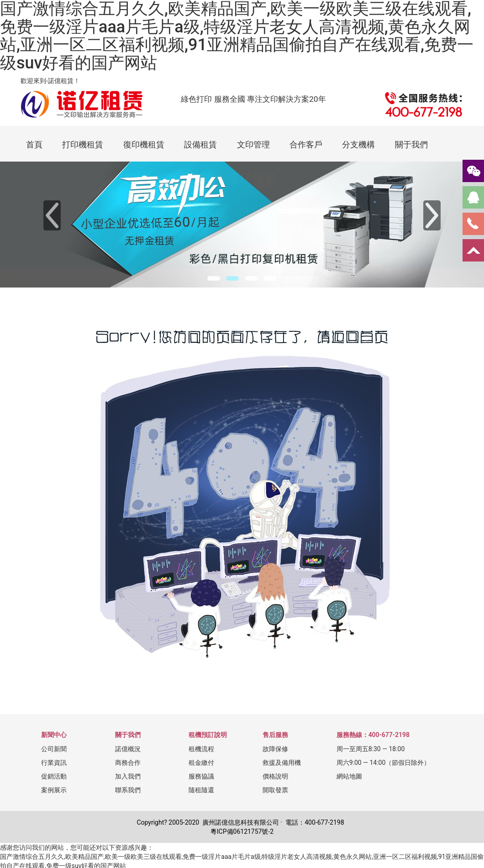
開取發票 (275, 790)
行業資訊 (54, 763)
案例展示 (54, 790)
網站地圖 (349, 776)
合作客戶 (306, 144)
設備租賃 (200, 144)
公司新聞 (54, 749)
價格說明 (275, 776)
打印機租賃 (83, 144)
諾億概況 (128, 749)
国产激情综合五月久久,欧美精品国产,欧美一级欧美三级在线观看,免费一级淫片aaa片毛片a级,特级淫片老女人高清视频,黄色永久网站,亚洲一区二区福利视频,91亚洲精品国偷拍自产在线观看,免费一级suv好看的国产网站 (237, 36)
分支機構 (358, 144)
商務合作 (128, 763)
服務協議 (201, 776)
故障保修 (275, 749)
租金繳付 (201, 763)
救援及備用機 (282, 763)
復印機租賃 (144, 144)
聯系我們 (128, 790)
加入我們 (128, 776)
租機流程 (201, 749)
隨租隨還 (201, 790)
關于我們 (411, 144)
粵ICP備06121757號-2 (242, 831)
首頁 (34, 144)
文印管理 (253, 144)
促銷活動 (54, 776)
